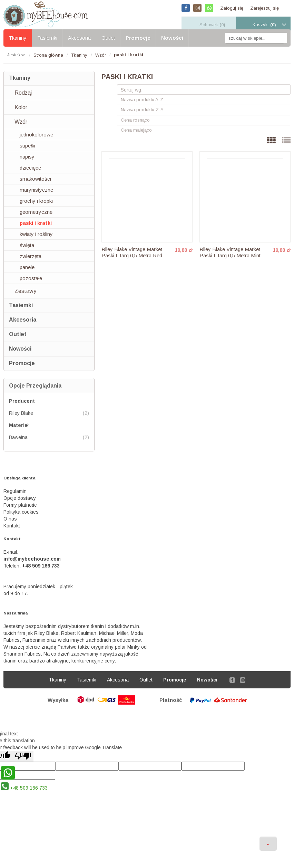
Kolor (21, 107)
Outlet (18, 334)
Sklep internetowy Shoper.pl (147, 717)
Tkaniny (20, 78)
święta (27, 245)
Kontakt (12, 526)
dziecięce (30, 168)
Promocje (22, 363)
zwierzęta (31, 256)
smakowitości (35, 179)
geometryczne (36, 212)
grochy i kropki (36, 201)
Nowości (20, 349)
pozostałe (31, 278)
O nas (10, 519)
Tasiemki (21, 305)
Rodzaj (23, 93)
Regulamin (15, 491)
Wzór (21, 122)
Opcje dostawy (20, 498)
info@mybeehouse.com (32, 559)
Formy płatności (21, 505)
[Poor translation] (23, 756)
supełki (27, 146)
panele (27, 267)
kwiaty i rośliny (36, 234)
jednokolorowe (36, 135)
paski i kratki (36, 223)
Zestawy (25, 291)
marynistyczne (36, 190)
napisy (27, 157)
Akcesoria (23, 320)
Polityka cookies (21, 512)
